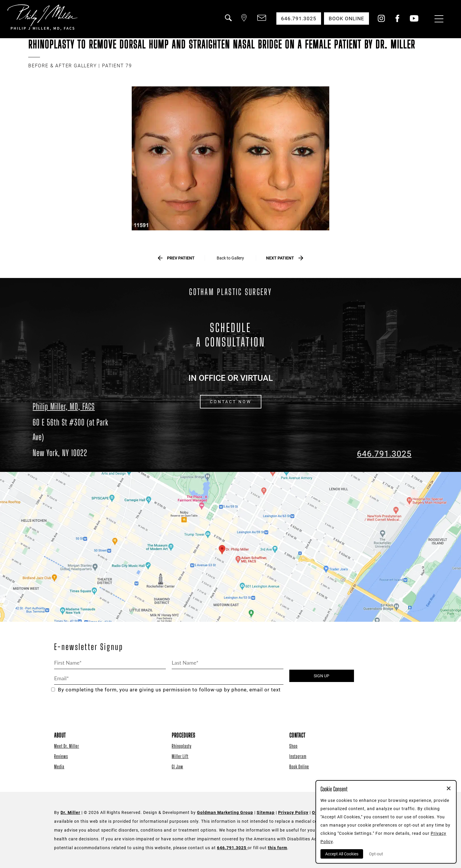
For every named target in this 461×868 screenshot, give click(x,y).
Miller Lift (180, 756)
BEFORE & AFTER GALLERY (63, 66)
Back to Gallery (230, 258)
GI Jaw (177, 766)
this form (278, 848)
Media (59, 766)
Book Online (299, 766)
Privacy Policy (293, 812)
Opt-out (376, 854)
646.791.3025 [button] (299, 19)
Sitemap (266, 812)
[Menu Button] (437, 20)
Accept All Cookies (342, 854)
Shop (293, 746)
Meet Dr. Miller (67, 746)
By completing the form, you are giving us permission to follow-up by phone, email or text (166, 690)
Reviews (61, 756)
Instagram (298, 756)
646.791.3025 (384, 454)
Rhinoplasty (182, 746)
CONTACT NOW (231, 402)
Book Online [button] (346, 19)
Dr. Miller (70, 812)
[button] (228, 21)
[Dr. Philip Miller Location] (77, 438)
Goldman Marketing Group (225, 812)
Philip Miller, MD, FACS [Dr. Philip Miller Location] (64, 406)
